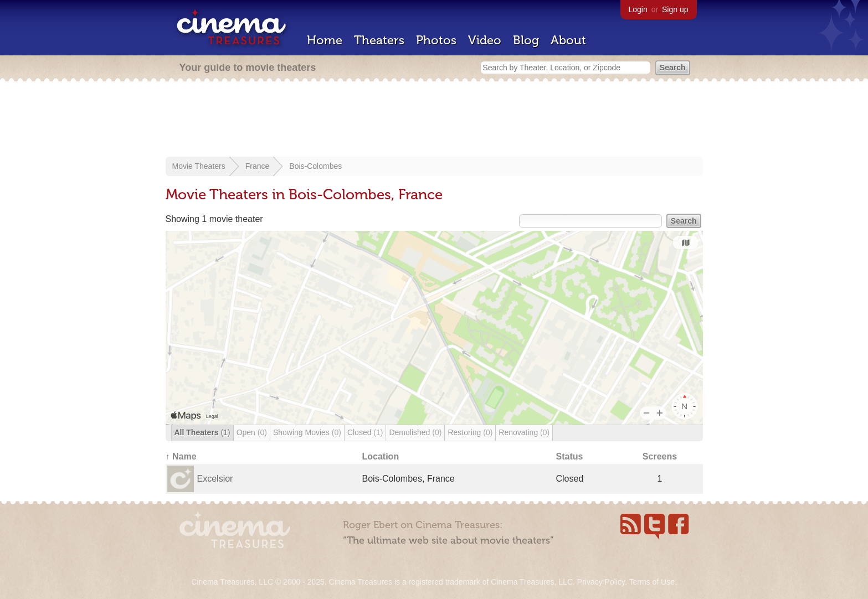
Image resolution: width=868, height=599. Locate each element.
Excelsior (215, 479)
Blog (526, 40)
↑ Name (181, 456)
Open (252, 432)
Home (325, 40)
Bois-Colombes (315, 166)
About (568, 40)
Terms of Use (651, 582)
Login (638, 9)
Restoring (470, 432)
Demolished (415, 432)
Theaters (379, 40)
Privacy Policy (601, 582)
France (258, 166)
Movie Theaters (199, 166)
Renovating (524, 432)
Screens (660, 456)
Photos (436, 40)
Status (570, 456)
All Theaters (202, 432)
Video (485, 40)
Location (381, 456)
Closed (365, 432)
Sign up (675, 9)
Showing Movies (307, 432)
